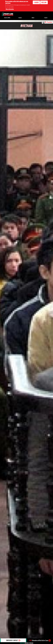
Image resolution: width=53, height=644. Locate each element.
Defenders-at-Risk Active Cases (39, 640)
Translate (50, 22)
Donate (20, 18)
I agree (36, 2)
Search (46, 18)
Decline (44, 2)
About (33, 18)
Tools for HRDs (7, 18)
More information (10, 9)
